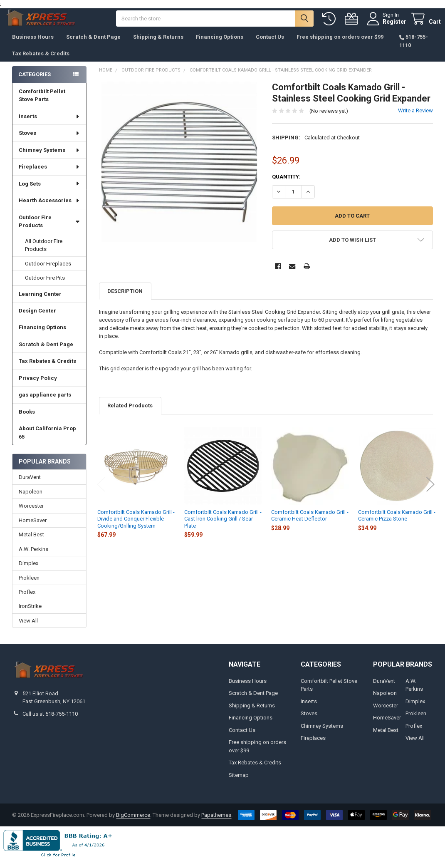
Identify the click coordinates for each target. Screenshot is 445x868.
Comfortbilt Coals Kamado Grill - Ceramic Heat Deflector (310, 524)
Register (387, 26)
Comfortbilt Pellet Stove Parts (42, 104)
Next (430, 492)
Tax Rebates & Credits (41, 62)
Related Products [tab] (130, 414)
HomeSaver (33, 529)
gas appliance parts (45, 403)
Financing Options (220, 45)
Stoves (49, 141)
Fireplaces (49, 175)
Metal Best (31, 543)
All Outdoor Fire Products (44, 254)
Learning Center (40, 302)
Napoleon (31, 500)
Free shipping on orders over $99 (340, 45)
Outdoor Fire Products (49, 230)
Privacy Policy (38, 386)
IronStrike (30, 614)
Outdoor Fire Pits (45, 286)
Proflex (27, 600)
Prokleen (29, 586)
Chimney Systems (49, 158)
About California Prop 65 (47, 441)
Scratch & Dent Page (93, 45)
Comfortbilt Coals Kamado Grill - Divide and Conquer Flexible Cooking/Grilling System (136, 527)
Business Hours (33, 45)
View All (28, 629)
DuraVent (30, 485)
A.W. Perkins (33, 557)
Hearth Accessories (49, 209)
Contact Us (270, 45)
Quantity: (286, 185)
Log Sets (49, 192)
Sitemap (239, 783)
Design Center (37, 319)
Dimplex (28, 572)
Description (125, 299)
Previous (101, 492)
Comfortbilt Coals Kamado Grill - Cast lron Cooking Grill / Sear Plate (223, 527)
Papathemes (216, 823)
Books (27, 420)
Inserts (49, 125)
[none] (179, 170)
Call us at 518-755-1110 (50, 722)
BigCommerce (133, 823)
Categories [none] (35, 83)
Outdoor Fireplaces (48, 272)
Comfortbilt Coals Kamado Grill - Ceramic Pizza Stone (397, 524)
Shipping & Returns (158, 45)
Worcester (31, 514)
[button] (352, 248)
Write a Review (415, 119)
